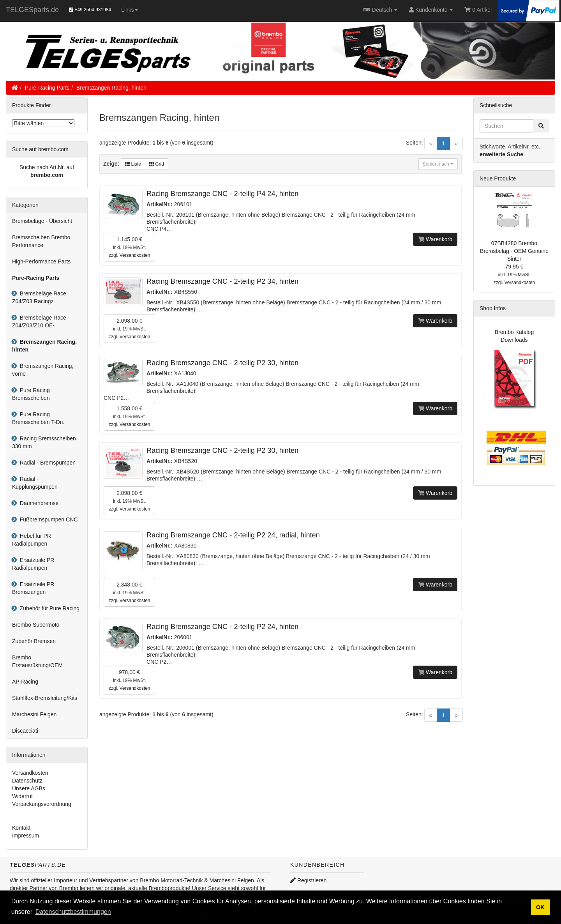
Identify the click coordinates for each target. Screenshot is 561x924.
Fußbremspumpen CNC (47, 519)
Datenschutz (27, 781)
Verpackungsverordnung (42, 804)
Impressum (26, 836)
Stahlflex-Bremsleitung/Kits (45, 698)
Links (130, 10)
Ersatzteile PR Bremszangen (33, 588)
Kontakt (21, 828)
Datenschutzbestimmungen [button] (73, 912)
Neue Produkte (498, 178)
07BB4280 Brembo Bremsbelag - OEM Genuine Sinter (514, 251)
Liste (133, 164)
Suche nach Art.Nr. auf (47, 167)
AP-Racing (25, 682)
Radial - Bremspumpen (46, 463)
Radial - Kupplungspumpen (35, 483)
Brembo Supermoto (36, 625)
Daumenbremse (38, 503)
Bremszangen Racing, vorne (43, 370)
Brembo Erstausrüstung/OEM (37, 661)
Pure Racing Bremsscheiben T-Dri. (38, 418)
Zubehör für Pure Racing (48, 608)
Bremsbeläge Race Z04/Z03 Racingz (39, 297)
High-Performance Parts (41, 261)
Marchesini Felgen (34, 714)
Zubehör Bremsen (34, 641)
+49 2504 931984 (90, 10)
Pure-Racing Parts (47, 88)
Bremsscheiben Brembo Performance (41, 241)
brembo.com (47, 175)
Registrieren (308, 880)
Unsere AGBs (29, 788)
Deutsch (380, 10)
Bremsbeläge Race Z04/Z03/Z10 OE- (39, 322)
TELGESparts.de (32, 10)
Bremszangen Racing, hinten (111, 88)
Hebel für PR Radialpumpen (32, 540)
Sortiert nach (438, 164)
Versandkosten (135, 255)
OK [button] (540, 907)
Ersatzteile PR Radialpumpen (33, 564)
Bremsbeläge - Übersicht (42, 221)
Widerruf (22, 796)
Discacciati (25, 731)
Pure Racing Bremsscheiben (31, 394)
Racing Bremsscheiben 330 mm (44, 442)
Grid (157, 164)
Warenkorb (435, 239)
